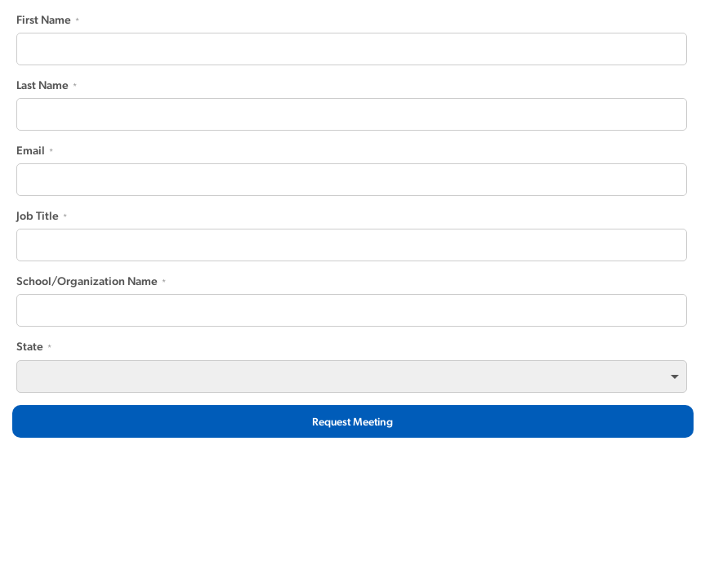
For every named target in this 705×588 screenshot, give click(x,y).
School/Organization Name (87, 281)
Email (31, 150)
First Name (44, 20)
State (30, 346)
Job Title (38, 216)
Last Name (42, 85)
